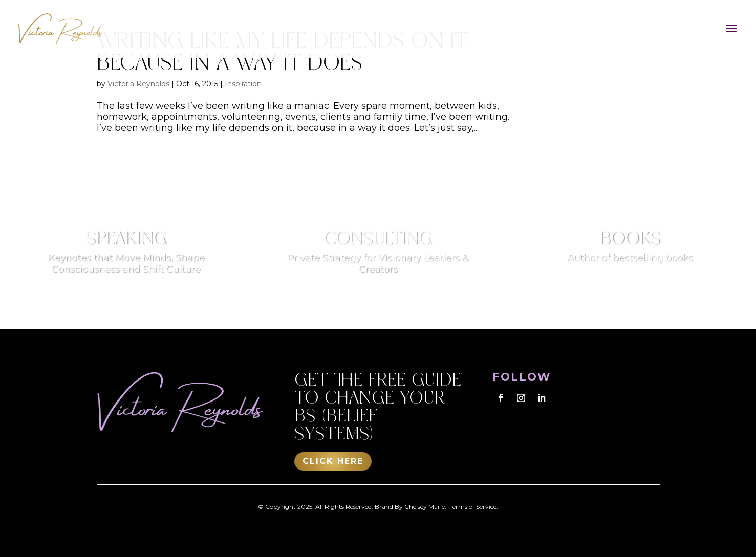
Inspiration (243, 84)
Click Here (333, 461)
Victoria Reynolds (138, 84)
